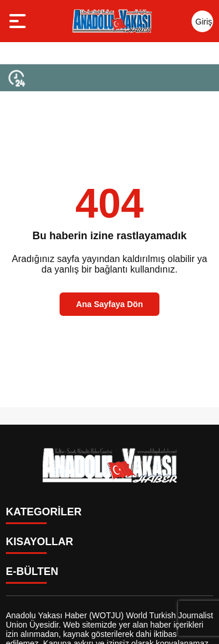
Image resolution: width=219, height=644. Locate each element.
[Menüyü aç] (19, 21)
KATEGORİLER (44, 512)
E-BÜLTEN (32, 571)
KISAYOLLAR (39, 542)
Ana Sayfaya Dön (109, 304)
